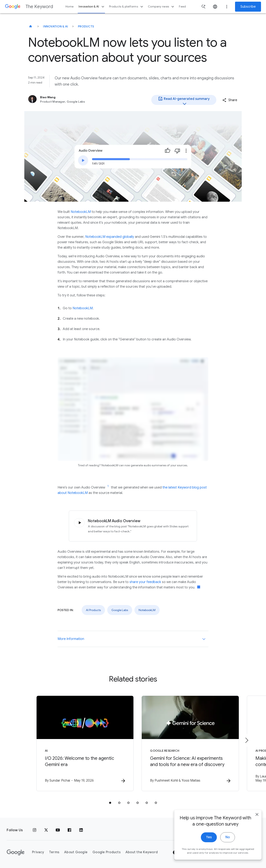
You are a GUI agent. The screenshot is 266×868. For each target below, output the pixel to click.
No (224, 853)
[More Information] (204, 639)
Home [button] (70, 7)
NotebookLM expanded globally (110, 237)
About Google (76, 852)
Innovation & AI (92, 7)
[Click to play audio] (79, 523)
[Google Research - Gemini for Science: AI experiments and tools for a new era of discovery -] (187, 743)
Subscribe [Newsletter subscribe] (248, 7)
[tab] (110, 803)
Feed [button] (182, 7)
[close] (253, 830)
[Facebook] (69, 830)
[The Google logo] (16, 852)
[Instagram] (34, 830)
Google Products (107, 852)
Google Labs (120, 610)
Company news (162, 7)
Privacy (38, 852)
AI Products (93, 610)
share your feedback (145, 582)
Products (86, 26)
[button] (230, 100)
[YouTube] (58, 830)
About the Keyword (142, 852)
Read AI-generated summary (184, 101)
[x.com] (46, 830)
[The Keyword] (31, 26)
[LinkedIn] (81, 830)
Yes (205, 853)
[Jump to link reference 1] (108, 486)
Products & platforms (127, 7)
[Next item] (246, 740)
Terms (54, 852)
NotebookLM (81, 212)
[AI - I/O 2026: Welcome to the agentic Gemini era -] (79, 743)
